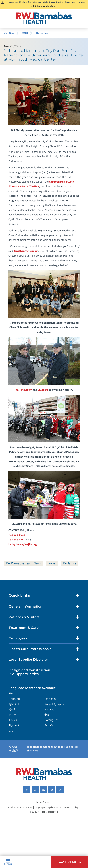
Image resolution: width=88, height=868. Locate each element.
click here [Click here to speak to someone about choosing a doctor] (32, 751)
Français (50, 699)
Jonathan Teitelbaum (26, 251)
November (42, 33)
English (14, 694)
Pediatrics (70, 563)
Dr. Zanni (43, 390)
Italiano (49, 709)
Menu (8, 862)
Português (51, 720)
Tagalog (15, 699)
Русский (14, 725)
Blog (12, 33)
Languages (40, 807)
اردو (11, 731)
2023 (25, 33)
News (52, 563)
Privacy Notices (43, 802)
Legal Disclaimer (54, 807)
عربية (47, 694)
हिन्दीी (12, 709)
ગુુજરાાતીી (14, 704)
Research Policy (71, 807)
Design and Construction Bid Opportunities (29, 672)
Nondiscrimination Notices (20, 807)
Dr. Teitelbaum (24, 390)
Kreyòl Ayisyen (54, 704)
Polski (13, 720)
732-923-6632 (17, 535)
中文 (47, 715)
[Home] (44, 18)
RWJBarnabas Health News (23, 563)
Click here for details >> (44, 6)
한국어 (13, 715)
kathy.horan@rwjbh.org (23, 544)
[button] (69, 862)
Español (50, 725)
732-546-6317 (17, 540)
